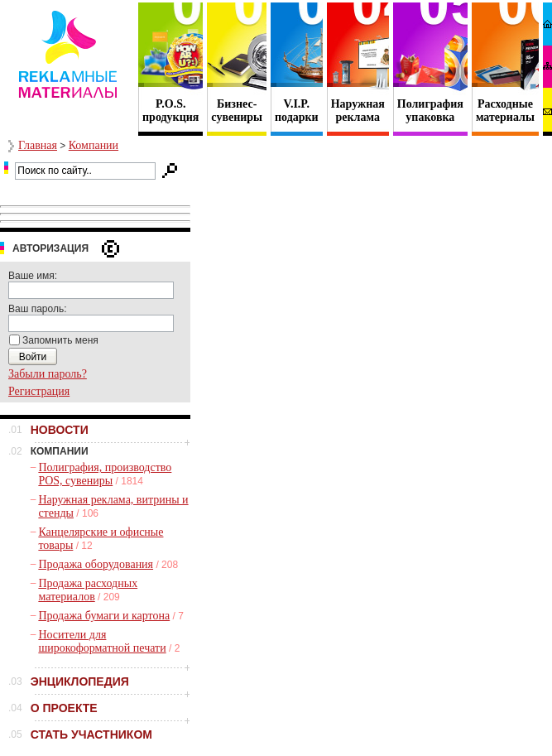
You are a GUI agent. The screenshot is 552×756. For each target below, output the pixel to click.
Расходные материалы (505, 111)
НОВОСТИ (60, 430)
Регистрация (39, 391)
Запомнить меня (60, 340)
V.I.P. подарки (297, 111)
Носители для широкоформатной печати (102, 641)
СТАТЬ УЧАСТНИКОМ (91, 734)
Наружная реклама (358, 111)
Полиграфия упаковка (430, 111)
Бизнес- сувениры (237, 111)
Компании (94, 145)
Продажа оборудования (96, 564)
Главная (38, 145)
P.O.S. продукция (170, 111)
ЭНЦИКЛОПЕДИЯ (80, 681)
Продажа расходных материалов (88, 590)
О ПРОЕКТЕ (64, 708)
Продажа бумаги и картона (104, 616)
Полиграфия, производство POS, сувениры (105, 474)
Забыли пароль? (48, 374)
